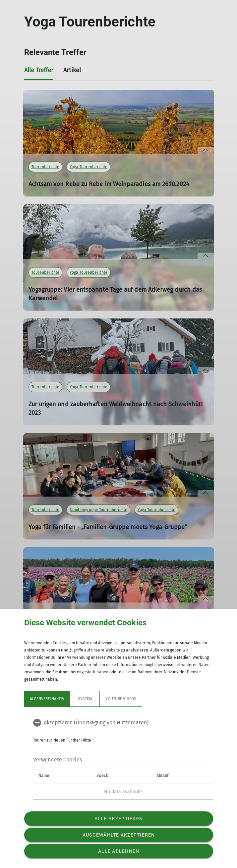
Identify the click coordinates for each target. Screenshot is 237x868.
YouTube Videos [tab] (121, 699)
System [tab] (85, 699)
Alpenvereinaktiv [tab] (47, 699)
